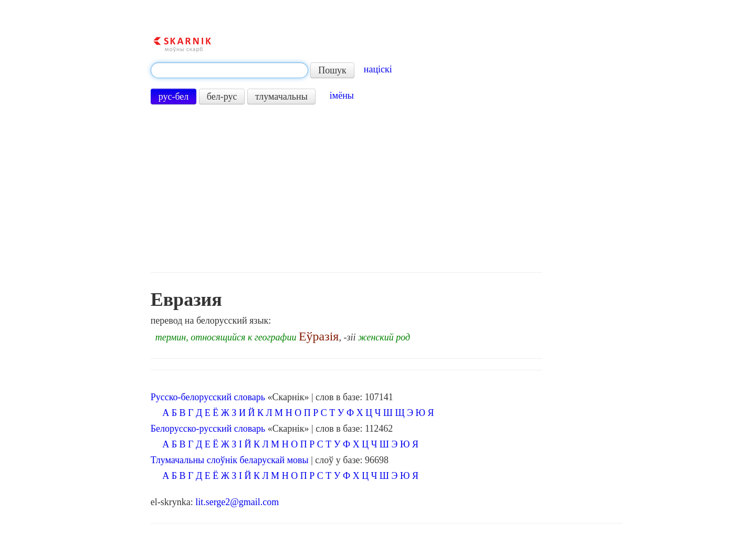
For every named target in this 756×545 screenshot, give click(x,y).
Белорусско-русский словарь (208, 429)
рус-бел (174, 97)
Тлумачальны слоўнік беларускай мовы (230, 460)
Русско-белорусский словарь (208, 397)
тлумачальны (281, 97)
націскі (378, 69)
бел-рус (222, 97)
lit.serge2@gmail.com (237, 502)
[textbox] (229, 70)
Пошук (332, 70)
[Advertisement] (346, 188)
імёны (342, 95)
